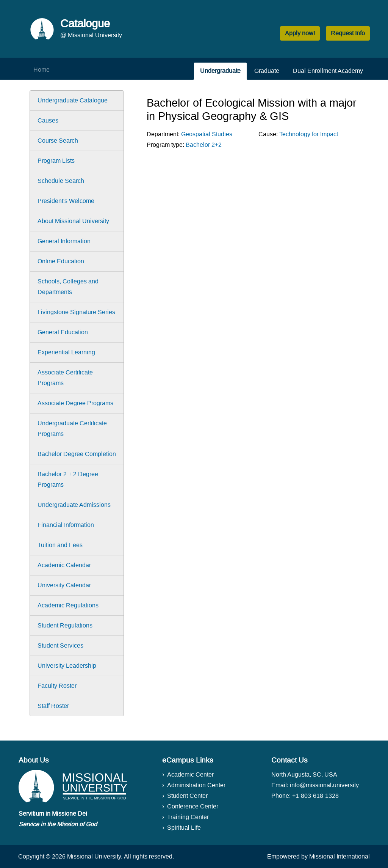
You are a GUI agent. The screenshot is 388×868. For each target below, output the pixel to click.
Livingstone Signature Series (76, 312)
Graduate (267, 71)
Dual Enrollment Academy (328, 71)
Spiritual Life (184, 828)
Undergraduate (220, 71)
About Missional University (73, 221)
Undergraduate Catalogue (73, 100)
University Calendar (64, 585)
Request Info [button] (348, 33)
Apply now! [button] (300, 33)
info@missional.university (324, 785)
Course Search (58, 141)
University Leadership (67, 666)
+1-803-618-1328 (315, 796)
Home (41, 70)
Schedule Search (61, 181)
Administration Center (196, 785)
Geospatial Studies (207, 134)
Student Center (187, 796)
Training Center (188, 817)
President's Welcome (66, 201)
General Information (64, 241)
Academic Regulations (68, 605)
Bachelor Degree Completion (77, 454)
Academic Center (190, 774)
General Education (63, 332)
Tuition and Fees (60, 545)
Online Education (61, 261)
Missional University (94, 856)
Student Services (60, 645)
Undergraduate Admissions (74, 505)
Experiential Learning (66, 352)
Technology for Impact (309, 134)
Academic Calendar (64, 565)
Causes (48, 120)
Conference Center (193, 806)
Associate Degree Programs (75, 403)
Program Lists (56, 161)
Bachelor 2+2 (204, 145)
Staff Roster (53, 706)
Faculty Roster (57, 686)
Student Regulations (65, 625)
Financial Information (66, 525)
